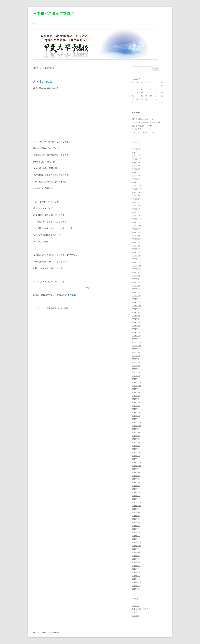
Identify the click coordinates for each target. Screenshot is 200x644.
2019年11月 (137, 382)
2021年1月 (136, 336)
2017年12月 (137, 459)
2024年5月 (136, 202)
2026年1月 (136, 156)
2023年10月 (137, 226)
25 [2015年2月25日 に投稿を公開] (142, 99)
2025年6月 (136, 169)
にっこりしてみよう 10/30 (144, 132)
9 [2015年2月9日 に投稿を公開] (132, 92)
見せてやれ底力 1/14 (142, 126)
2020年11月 (137, 342)
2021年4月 (136, 326)
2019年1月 (136, 416)
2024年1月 (136, 216)
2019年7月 (136, 396)
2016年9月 (136, 509)
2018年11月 (137, 422)
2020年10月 (137, 346)
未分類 (46, 308)
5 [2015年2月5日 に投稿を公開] (146, 89)
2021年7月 (136, 316)
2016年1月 (136, 536)
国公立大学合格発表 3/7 (143, 119)
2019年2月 (136, 412)
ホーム (36, 23)
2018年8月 (136, 432)
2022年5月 (136, 282)
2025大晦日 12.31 (141, 129)
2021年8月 (136, 312)
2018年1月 (136, 456)
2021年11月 (137, 302)
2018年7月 (136, 436)
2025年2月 (136, 179)
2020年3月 (136, 369)
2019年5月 (136, 402)
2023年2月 (136, 252)
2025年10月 (137, 162)
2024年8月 (136, 196)
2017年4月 (136, 486)
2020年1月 (136, 376)
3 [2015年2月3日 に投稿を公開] (137, 89)
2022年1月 (136, 296)
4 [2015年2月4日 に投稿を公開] (141, 89)
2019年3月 (136, 409)
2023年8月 (136, 232)
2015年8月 (136, 552)
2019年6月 (136, 399)
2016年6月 (136, 519)
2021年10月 (137, 306)
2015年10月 (137, 546)
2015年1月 (136, 576)
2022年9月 (136, 269)
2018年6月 (136, 439)
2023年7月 (136, 236)
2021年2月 (136, 332)
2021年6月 (136, 319)
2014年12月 (137, 579)
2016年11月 (137, 502)
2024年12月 (137, 186)
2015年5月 (136, 562)
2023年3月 (136, 249)
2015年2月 (136, 572)
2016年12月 (137, 499)
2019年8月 (136, 392)
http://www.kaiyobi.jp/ (66, 295)
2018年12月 (137, 419)
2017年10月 (137, 466)
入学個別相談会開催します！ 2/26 (146, 122)
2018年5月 (136, 442)
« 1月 (134, 102)
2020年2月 (136, 372)
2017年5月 (136, 482)
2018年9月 (136, 429)
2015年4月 (136, 566)
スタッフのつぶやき (140, 609)
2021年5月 (136, 322)
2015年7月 (136, 556)
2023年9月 (136, 229)
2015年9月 (136, 549)
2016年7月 (136, 516)
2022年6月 (136, 279)
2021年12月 (137, 299)
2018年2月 (136, 452)
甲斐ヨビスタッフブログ (54, 13)
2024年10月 (137, 192)
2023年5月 (136, 242)
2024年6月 (136, 199)
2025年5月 (136, 172)
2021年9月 (136, 309)
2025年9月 (136, 166)
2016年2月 (136, 532)
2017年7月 (136, 476)
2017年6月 (136, 479)
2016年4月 (136, 526)
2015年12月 (137, 539)
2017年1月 (136, 496)
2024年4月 (136, 206)
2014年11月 (137, 582)
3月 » (161, 102)
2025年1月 (136, 182)
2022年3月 (136, 289)
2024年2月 (136, 212)
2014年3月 (136, 586)
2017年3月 (136, 489)
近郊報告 (136, 616)
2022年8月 (136, 272)
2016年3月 (136, 529)
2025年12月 (137, 159)
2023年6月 (136, 239)
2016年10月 (137, 506)
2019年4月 (136, 406)
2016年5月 (136, 522)
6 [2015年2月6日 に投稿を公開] (150, 89)
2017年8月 (136, 472)
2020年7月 (136, 356)
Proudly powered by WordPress (46, 632)
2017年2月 (136, 492)
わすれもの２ (43, 81)
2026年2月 (136, 152)
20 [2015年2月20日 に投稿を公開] (151, 96)
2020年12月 (137, 339)
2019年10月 (137, 386)
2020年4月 (136, 366)
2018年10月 (137, 426)
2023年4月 (136, 246)
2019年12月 (137, 379)
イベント (136, 606)
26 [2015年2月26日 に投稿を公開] (146, 99)
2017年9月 (136, 469)
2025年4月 (136, 176)
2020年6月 (136, 359)
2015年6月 (136, 559)
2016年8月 (136, 512)
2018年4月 (136, 446)
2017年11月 (137, 462)
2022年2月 (136, 292)
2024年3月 (136, 209)
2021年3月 (136, 329)
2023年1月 (136, 256)
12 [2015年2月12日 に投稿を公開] (146, 92)
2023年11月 (137, 222)
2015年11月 (137, 542)
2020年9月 (136, 349)
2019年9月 (136, 389)
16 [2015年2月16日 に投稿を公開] (133, 96)
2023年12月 (137, 219)
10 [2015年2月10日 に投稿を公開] (137, 92)
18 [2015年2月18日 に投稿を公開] (142, 96)
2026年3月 (136, 149)
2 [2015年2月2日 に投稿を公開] (132, 89)
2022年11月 (137, 262)
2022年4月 (136, 286)
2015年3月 (136, 569)
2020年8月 (136, 352)
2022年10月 (137, 266)
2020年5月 (136, 362)
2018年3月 (136, 449)
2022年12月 (137, 259)
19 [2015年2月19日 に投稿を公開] (146, 96)
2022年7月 (136, 276)
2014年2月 (136, 589)
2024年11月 (137, 189)
